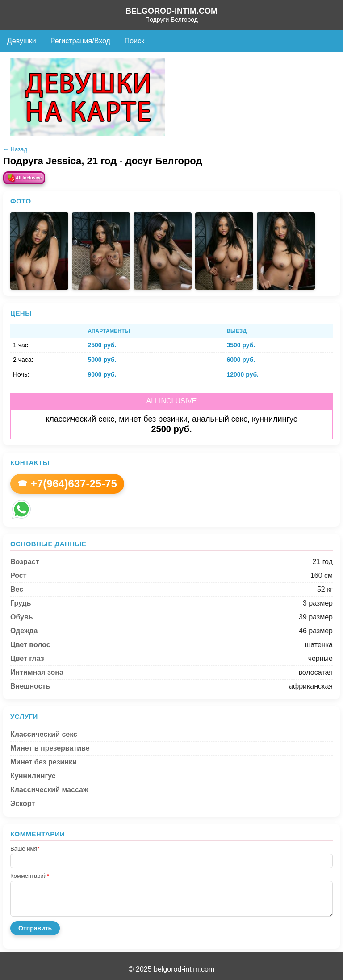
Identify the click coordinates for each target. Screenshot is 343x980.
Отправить (35, 928)
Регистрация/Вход (80, 41)
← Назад (15, 149)
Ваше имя (25, 849)
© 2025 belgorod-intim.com (171, 969)
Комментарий (30, 876)
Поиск (134, 41)
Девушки (22, 41)
